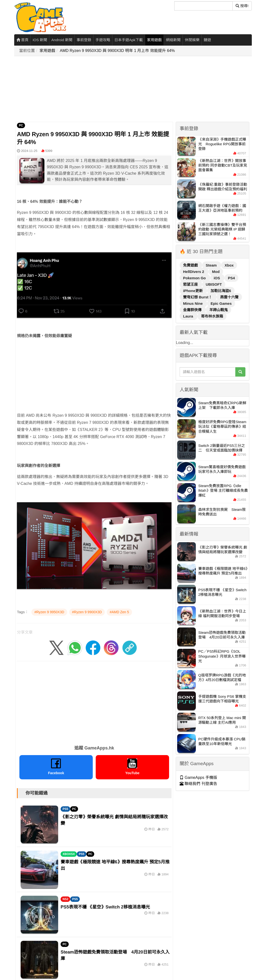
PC (21, 125)
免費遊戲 (191, 265)
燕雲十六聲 (229, 297)
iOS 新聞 (40, 40)
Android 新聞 (62, 40)
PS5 (65, 809)
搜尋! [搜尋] (242, 6)
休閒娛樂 (192, 40)
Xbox (229, 265)
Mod (216, 272)
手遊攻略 (103, 40)
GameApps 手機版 (198, 778)
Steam (212, 265)
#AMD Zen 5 (119, 612)
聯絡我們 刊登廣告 (198, 784)
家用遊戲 (154, 40)
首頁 (22, 40)
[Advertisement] (134, 89)
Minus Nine (193, 303)
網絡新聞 (173, 40)
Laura (189, 316)
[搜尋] (203, 6)
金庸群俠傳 (193, 310)
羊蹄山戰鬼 (219, 310)
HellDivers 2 (194, 272)
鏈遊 (207, 40)
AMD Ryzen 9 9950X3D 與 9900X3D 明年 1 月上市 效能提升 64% (117, 51)
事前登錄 (84, 40)
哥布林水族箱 (212, 316)
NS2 (65, 899)
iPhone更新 (193, 291)
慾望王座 (191, 284)
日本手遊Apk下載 (129, 40)
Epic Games (221, 303)
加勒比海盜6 (221, 291)
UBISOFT (214, 284)
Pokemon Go (195, 278)
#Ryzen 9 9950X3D (49, 612)
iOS (217, 278)
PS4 (231, 278)
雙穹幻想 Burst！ (198, 297)
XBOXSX (69, 854)
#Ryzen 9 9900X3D (87, 612)
